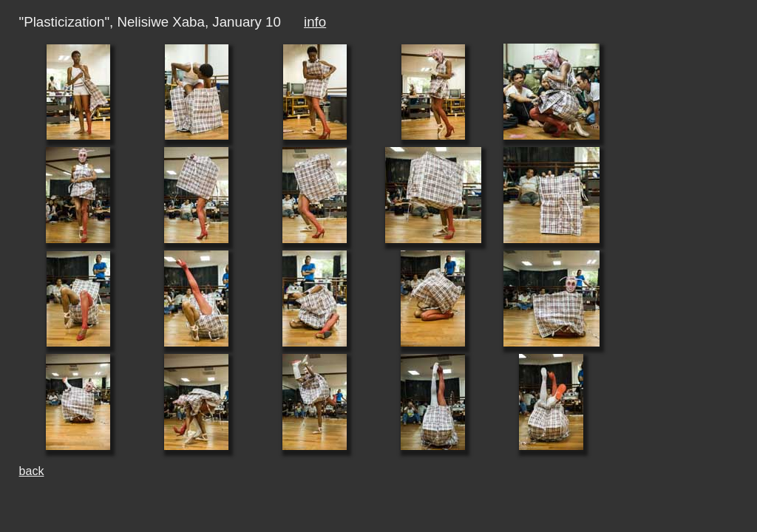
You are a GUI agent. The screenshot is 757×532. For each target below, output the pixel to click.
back (32, 471)
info (315, 22)
